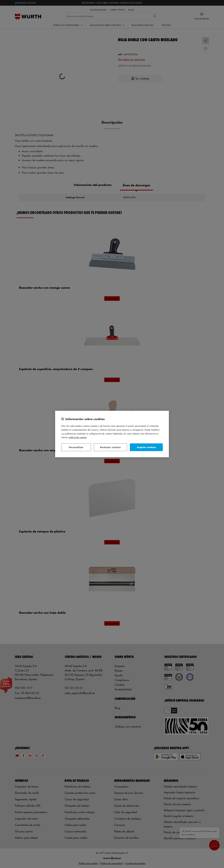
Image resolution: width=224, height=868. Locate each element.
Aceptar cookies (146, 447)
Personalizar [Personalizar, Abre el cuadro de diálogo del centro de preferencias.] (76, 447)
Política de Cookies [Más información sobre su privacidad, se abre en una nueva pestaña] (78, 437)
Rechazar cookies (110, 447)
